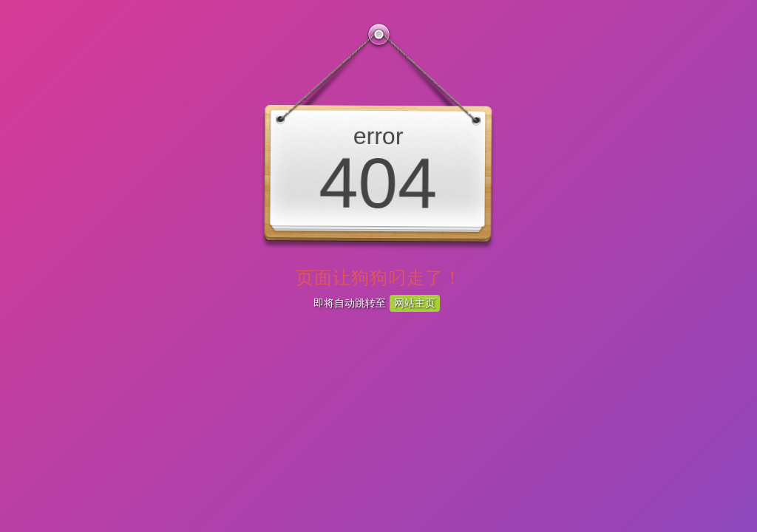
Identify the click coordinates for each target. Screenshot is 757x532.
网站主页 (415, 303)
